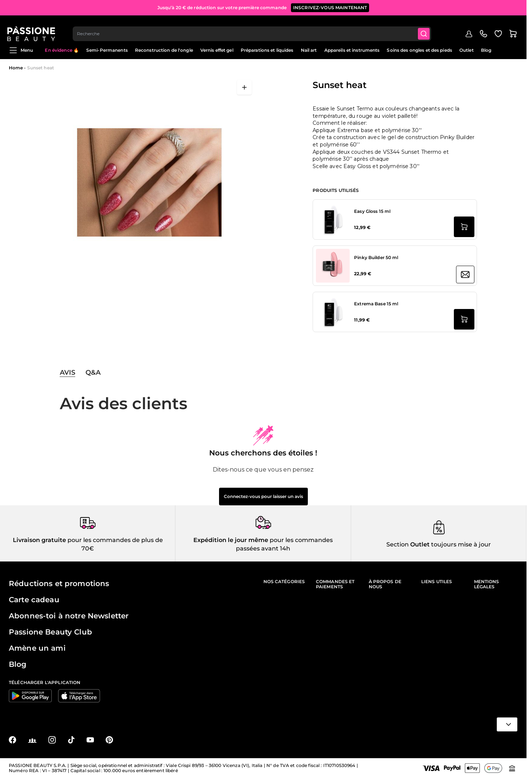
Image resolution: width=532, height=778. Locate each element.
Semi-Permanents (107, 50)
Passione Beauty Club (50, 632)
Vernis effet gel (217, 50)
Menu (21, 50)
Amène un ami (37, 648)
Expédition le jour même (231, 540)
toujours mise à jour (460, 544)
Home (16, 68)
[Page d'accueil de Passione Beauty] (33, 28)
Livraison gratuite (39, 540)
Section (398, 544)
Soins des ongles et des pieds (419, 50)
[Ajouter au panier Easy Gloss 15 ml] (464, 227)
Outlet (467, 50)
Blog (486, 50)
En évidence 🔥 (62, 50)
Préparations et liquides (267, 50)
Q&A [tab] (93, 372)
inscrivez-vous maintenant (330, 7)
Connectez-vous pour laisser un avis (263, 496)
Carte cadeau (34, 600)
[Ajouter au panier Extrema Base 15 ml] (464, 319)
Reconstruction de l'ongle (164, 50)
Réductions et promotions (59, 583)
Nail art (309, 50)
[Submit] (426, 28)
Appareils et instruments (352, 50)
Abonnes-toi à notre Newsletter (69, 616)
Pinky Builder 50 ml (376, 257)
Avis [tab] (68, 372)
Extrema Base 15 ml (376, 304)
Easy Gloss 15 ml (372, 211)
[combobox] (254, 28)
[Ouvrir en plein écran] (244, 87)
